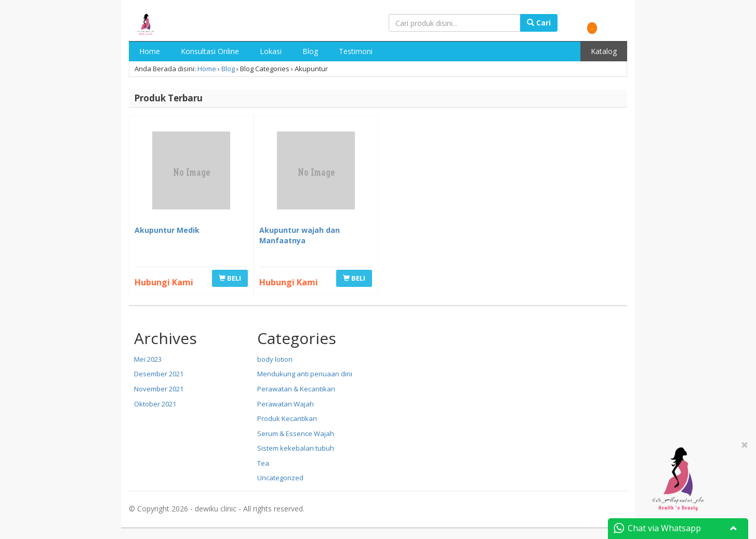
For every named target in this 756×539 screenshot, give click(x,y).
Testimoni (356, 51)
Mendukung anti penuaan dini (305, 374)
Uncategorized (280, 478)
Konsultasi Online (210, 51)
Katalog (604, 51)
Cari (539, 23)
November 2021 (159, 389)
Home (150, 51)
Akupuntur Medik (167, 230)
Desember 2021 (159, 374)
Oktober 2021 (155, 404)
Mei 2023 (148, 359)
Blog (310, 51)
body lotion (275, 359)
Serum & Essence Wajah (296, 433)
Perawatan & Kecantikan (296, 389)
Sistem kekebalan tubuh (296, 448)
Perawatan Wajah (286, 404)
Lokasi (271, 51)
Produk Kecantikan (287, 418)
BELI (230, 278)
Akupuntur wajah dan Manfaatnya (300, 235)
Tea (263, 463)
